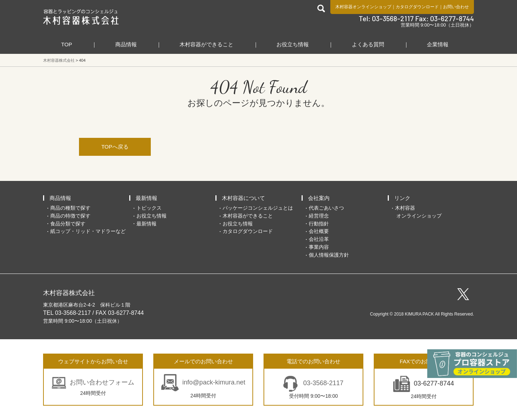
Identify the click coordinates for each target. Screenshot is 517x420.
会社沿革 (319, 239)
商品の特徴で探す (70, 216)
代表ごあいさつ (326, 208)
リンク (402, 198)
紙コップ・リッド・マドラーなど (88, 231)
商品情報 (126, 44)
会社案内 (319, 198)
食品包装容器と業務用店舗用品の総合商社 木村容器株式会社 (81, 17)
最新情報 (146, 198)
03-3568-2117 (322, 383)
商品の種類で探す (70, 208)
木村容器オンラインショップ (363, 7)
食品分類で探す (68, 224)
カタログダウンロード (417, 7)
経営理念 (319, 216)
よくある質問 (368, 44)
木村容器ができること (206, 44)
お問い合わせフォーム (102, 382)
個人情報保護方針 (329, 255)
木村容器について (243, 198)
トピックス (149, 208)
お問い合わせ (456, 7)
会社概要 (319, 231)
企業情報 (438, 44)
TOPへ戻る (115, 147)
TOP (67, 44)
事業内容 (319, 247)
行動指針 (319, 224)
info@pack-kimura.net (214, 382)
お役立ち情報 (293, 44)
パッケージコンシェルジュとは (258, 208)
